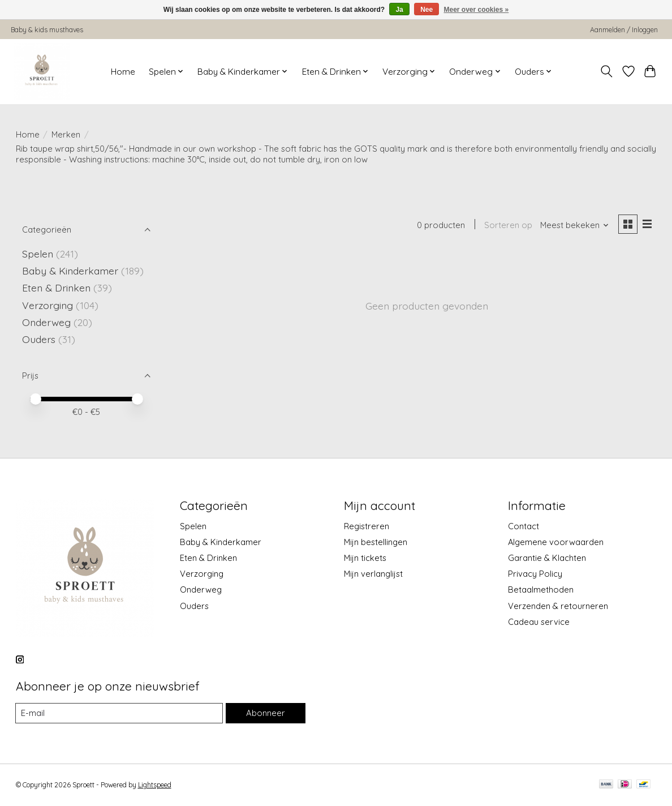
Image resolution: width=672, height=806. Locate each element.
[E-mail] (119, 713)
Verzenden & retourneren (558, 606)
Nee (427, 10)
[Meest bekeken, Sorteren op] (574, 226)
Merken (66, 134)
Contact (524, 526)
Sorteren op (508, 226)
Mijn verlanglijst (373, 574)
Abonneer (265, 713)
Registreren (367, 526)
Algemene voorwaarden (556, 542)
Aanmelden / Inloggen (624, 30)
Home (123, 72)
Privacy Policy (535, 574)
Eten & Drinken (56, 288)
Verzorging (48, 305)
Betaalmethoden (541, 590)
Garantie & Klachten (547, 558)
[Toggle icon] (606, 71)
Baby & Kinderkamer (70, 271)
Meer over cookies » (477, 10)
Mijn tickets (365, 558)
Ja (399, 10)
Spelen (38, 254)
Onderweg (46, 322)
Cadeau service (539, 622)
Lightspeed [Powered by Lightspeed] (155, 785)
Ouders (39, 339)
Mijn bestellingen (376, 542)
